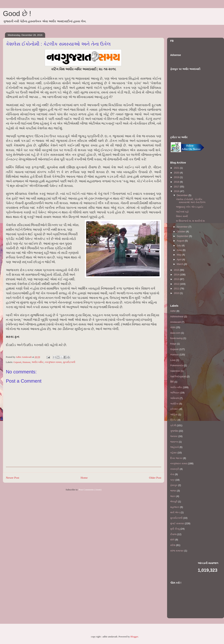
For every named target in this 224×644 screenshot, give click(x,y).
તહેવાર (174, 453)
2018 (177, 182)
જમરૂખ (174, 442)
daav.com (175, 333)
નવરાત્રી (175, 469)
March (180, 264)
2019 (177, 177)
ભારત (173, 496)
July (179, 245)
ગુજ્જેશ (174, 431)
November (183, 227)
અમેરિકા (174, 404)
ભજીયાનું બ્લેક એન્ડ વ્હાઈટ (190, 207)
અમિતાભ (175, 398)
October (181, 231)
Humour (27, 362)
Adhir (173, 311)
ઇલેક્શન (174, 409)
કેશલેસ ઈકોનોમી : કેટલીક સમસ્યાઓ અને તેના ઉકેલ (191, 201)
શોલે (172, 540)
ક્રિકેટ (174, 420)
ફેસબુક (174, 485)
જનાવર (174, 436)
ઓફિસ (174, 415)
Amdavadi (176, 322)
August (181, 241)
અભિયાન (175, 393)
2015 (177, 270)
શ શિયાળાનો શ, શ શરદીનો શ (190, 221)
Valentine (175, 371)
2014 (177, 275)
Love (173, 360)
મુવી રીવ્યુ (175, 529)
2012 (177, 284)
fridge (173, 344)
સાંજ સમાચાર (177, 551)
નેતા (172, 474)
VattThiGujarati (178, 376)
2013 (177, 279)
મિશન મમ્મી (182, 216)
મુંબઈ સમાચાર (177, 523)
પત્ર (172, 480)
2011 (177, 289)
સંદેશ (173, 545)
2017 (177, 187)
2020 (177, 173)
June (180, 250)
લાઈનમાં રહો (182, 212)
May (179, 255)
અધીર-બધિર (38, 362)
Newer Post (12, 478)
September (183, 236)
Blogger (134, 637)
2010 (177, 293)
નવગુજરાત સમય (53, 362)
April (180, 259)
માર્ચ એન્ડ (175, 512)
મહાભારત (175, 507)
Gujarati (18, 362)
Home (84, 478)
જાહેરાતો (175, 447)
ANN (173, 327)
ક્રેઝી (173, 425)
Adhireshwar (177, 316)
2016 (177, 191)
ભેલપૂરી (174, 502)
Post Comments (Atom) (90, 490)
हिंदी (172, 382)
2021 (177, 168)
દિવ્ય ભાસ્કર (176, 458)
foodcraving (176, 338)
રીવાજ (173, 534)
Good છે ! (17, 14)
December (183, 195)
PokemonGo (177, 365)
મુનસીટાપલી (69, 362)
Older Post (155, 478)
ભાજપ (173, 491)
